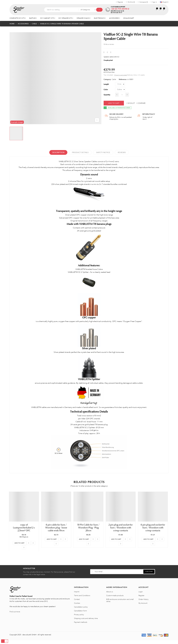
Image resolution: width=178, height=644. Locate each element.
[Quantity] (122, 95)
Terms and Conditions (82, 599)
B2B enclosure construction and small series (120, 604)
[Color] (120, 90)
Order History (144, 603)
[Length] (120, 84)
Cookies (77, 607)
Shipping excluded (121, 75)
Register (141, 599)
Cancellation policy (81, 611)
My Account (143, 607)
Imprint (77, 595)
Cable (114, 79)
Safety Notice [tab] (103, 152)
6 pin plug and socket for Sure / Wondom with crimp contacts (153, 528)
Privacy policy (79, 618)
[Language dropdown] (163, 2)
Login (141, 595)
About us (110, 595)
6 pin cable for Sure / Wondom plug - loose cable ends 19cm (57, 528)
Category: (107, 79)
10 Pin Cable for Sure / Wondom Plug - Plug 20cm (89, 528)
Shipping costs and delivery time (86, 622)
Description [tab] (58, 152)
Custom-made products (115, 599)
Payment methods (81, 626)
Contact (77, 603)
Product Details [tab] (80, 152)
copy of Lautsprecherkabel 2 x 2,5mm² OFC (25, 528)
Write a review (109, 44)
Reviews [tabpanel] (122, 152)
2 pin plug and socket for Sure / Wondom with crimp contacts (121, 528)
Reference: (123, 79)
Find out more (15, 615)
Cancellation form (80, 615)
